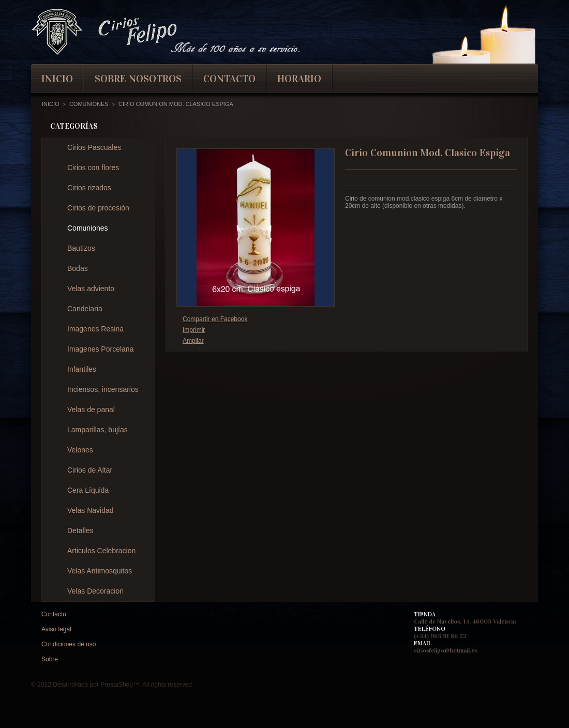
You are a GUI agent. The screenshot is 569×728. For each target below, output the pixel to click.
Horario (299, 79)
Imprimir (194, 330)
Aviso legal (56, 629)
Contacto (54, 614)
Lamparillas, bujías (98, 430)
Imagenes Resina (95, 329)
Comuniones (88, 228)
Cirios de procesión (98, 208)
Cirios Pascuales (94, 147)
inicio (57, 79)
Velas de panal (91, 410)
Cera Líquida (88, 490)
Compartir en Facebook (215, 319)
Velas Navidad (91, 510)
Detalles (80, 530)
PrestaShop (117, 685)
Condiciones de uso (69, 644)
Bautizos (81, 248)
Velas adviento (91, 289)
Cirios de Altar (90, 470)
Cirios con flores (93, 168)
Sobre (50, 659)
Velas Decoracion (95, 591)
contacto (229, 79)
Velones (80, 450)
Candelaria (85, 309)
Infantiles (82, 369)
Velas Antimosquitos (100, 571)
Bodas (78, 268)
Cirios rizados (89, 188)
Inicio (51, 104)
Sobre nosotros (138, 79)
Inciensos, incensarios (103, 389)
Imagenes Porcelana (100, 349)
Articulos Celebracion (101, 551)
